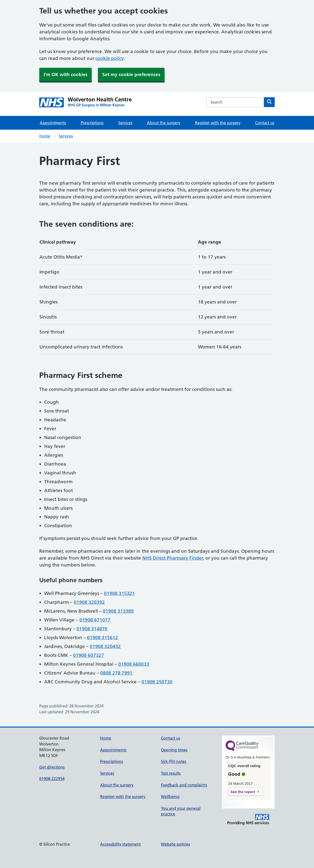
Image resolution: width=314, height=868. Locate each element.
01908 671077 (95, 620)
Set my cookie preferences (131, 75)
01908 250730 (157, 682)
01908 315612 (103, 638)
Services (125, 123)
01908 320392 (89, 602)
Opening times (174, 750)
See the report (243, 792)
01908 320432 (105, 646)
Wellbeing (170, 797)
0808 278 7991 (116, 673)
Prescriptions (92, 123)
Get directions (52, 767)
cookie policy (110, 58)
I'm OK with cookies (65, 75)
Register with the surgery (218, 123)
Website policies (175, 844)
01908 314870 (92, 629)
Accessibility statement (120, 844)
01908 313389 (118, 611)
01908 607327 (89, 655)
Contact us (265, 123)
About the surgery (164, 123)
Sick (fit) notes (174, 761)
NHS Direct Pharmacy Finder (173, 558)
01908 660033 (134, 664)
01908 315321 (119, 593)
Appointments (53, 123)
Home (45, 136)
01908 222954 (52, 779)
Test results (171, 773)
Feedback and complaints (184, 785)
